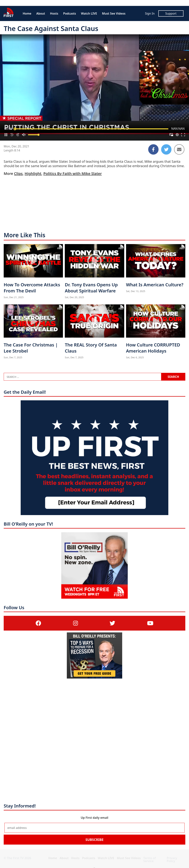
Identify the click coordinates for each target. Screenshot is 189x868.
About (41, 13)
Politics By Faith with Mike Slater (73, 174)
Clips (18, 174)
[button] (6, 135)
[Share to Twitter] (166, 149)
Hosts (54, 13)
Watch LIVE (89, 13)
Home (27, 13)
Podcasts (69, 13)
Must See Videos (114, 13)
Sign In (150, 13)
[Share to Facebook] (153, 149)
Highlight (33, 174)
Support (171, 13)
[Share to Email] (179, 149)
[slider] (92, 129)
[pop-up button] (177, 135)
